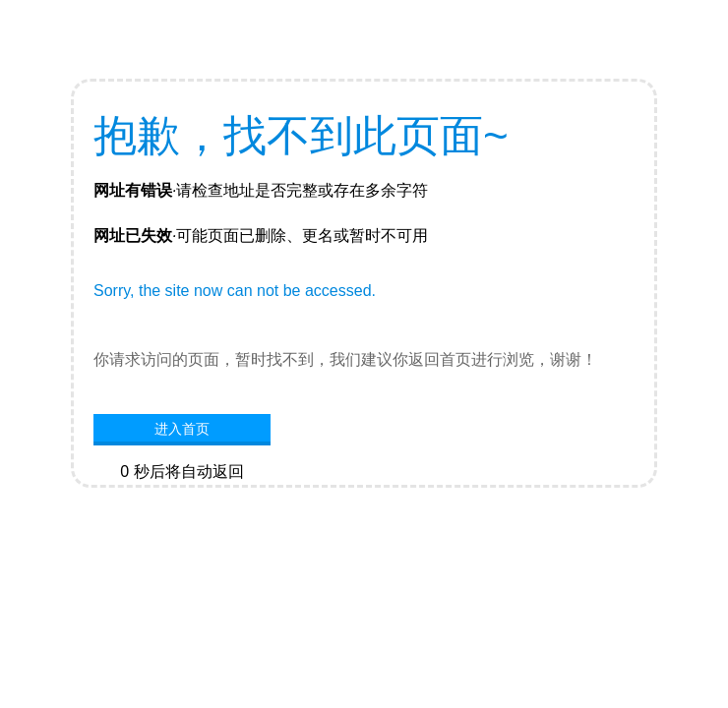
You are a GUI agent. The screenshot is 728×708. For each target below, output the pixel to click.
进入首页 (182, 429)
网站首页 (182, 501)
